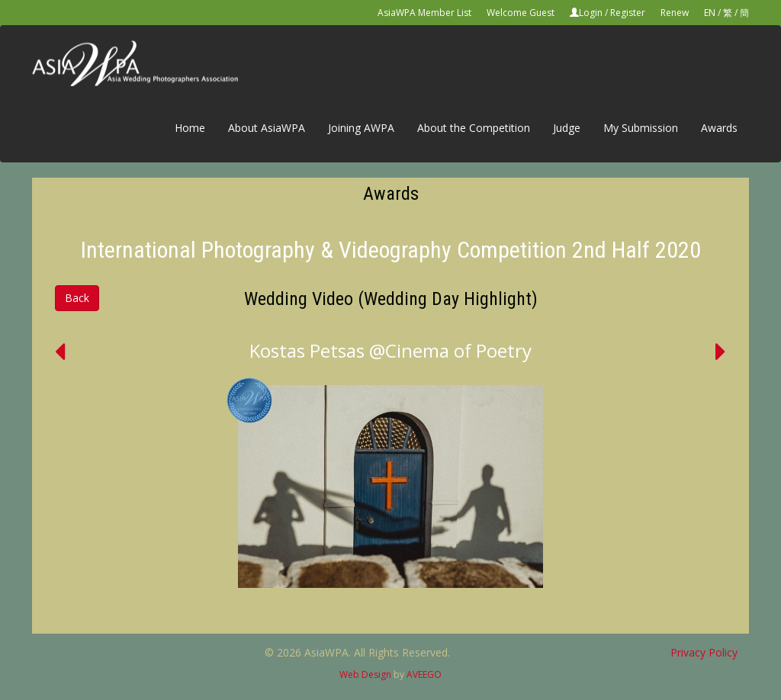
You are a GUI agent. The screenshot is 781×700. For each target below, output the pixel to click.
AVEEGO (424, 674)
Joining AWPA (361, 128)
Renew (675, 13)
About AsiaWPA (267, 128)
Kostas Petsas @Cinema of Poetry (390, 350)
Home (190, 128)
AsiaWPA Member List (424, 13)
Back (77, 298)
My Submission (641, 128)
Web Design (365, 674)
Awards (719, 128)
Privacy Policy (704, 652)
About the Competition (474, 128)
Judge (567, 128)
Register (628, 13)
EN (710, 13)
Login (591, 13)
